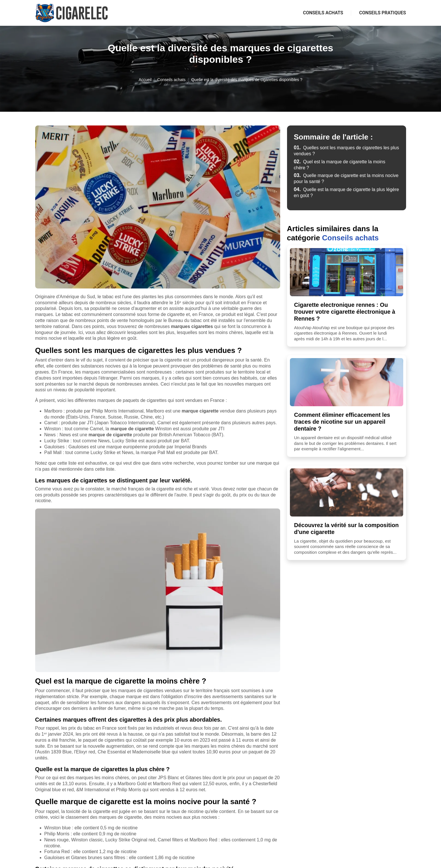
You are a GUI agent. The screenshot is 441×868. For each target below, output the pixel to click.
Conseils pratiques (383, 13)
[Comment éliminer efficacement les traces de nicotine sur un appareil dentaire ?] (347, 382)
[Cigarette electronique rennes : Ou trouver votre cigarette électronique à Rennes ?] (347, 272)
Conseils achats (323, 13)
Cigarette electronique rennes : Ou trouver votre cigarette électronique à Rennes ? (345, 312)
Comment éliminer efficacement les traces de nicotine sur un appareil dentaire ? (342, 422)
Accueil (145, 80)
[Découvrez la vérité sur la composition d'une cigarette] (347, 492)
